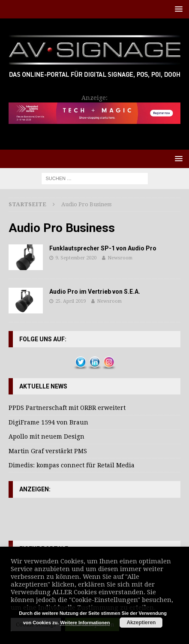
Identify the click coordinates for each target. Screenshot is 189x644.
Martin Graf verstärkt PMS (48, 451)
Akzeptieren (141, 623)
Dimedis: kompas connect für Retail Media (72, 465)
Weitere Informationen (85, 623)
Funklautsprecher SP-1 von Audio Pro (103, 248)
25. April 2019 (70, 301)
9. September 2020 (76, 258)
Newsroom (120, 258)
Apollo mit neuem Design (46, 436)
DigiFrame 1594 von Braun (48, 422)
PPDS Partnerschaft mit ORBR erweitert (67, 408)
